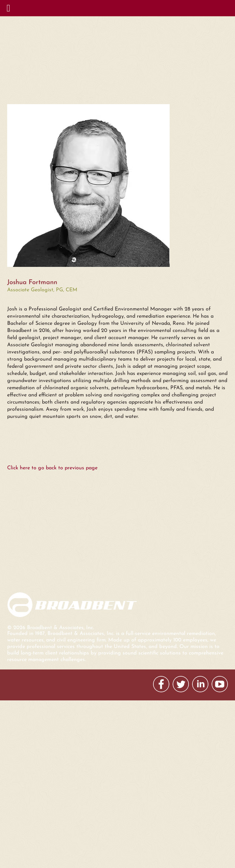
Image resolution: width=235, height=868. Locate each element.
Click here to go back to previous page (52, 468)
